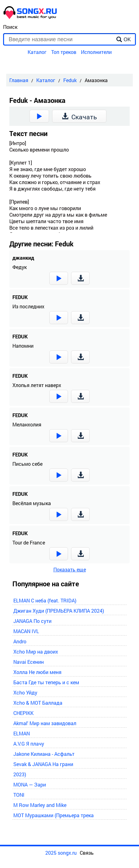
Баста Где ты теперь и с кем (46, 682)
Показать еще (70, 569)
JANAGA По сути (32, 621)
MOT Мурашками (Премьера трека (54, 815)
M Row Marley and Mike (40, 805)
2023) (20, 774)
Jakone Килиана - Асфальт (44, 754)
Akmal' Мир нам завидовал (45, 723)
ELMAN (22, 733)
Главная (19, 80)
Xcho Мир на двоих (36, 652)
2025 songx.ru (61, 853)
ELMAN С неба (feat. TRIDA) (45, 600)
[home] (30, 17)
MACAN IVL (26, 631)
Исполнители (96, 52)
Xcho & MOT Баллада (38, 703)
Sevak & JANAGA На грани (43, 764)
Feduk (70, 80)
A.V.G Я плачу (29, 744)
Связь (87, 853)
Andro (20, 641)
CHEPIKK (23, 713)
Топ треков (64, 52)
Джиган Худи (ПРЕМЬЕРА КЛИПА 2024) (59, 611)
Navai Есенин (29, 662)
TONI (19, 795)
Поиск (10, 27)
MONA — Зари (30, 784)
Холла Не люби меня (37, 672)
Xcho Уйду (25, 692)
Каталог (37, 52)
